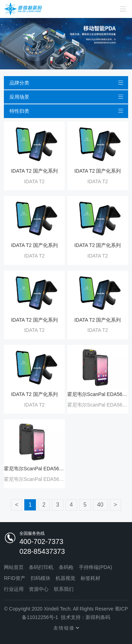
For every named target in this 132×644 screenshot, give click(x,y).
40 (100, 505)
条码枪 (66, 567)
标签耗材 (90, 578)
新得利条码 (98, 617)
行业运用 (14, 589)
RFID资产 (15, 578)
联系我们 (64, 589)
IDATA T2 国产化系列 (34, 171)
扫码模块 (40, 578)
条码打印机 (41, 567)
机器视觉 (65, 578)
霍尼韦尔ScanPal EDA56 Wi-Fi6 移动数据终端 (98, 394)
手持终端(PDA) (95, 567)
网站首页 (14, 567)
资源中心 (39, 589)
